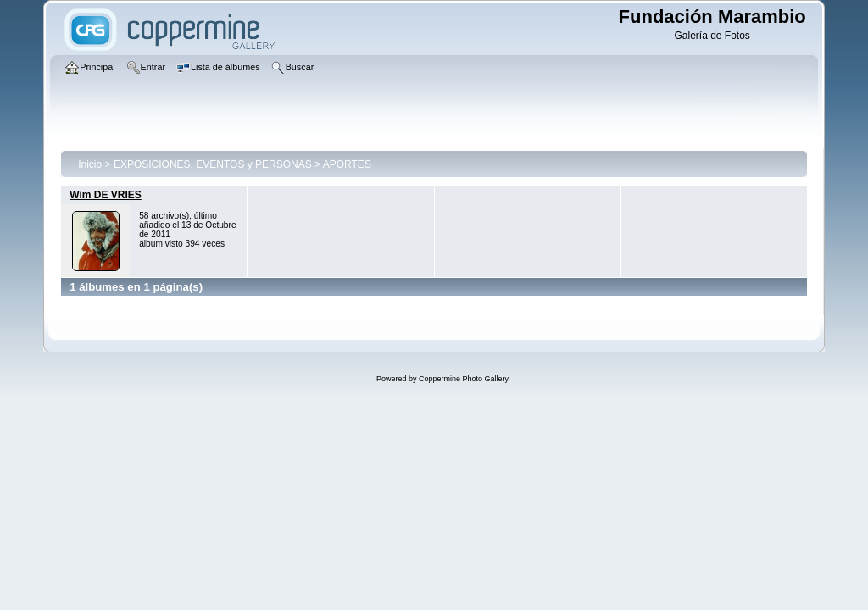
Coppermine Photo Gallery (464, 379)
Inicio (90, 164)
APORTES (347, 164)
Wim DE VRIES (106, 195)
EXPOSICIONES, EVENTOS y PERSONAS (213, 164)
